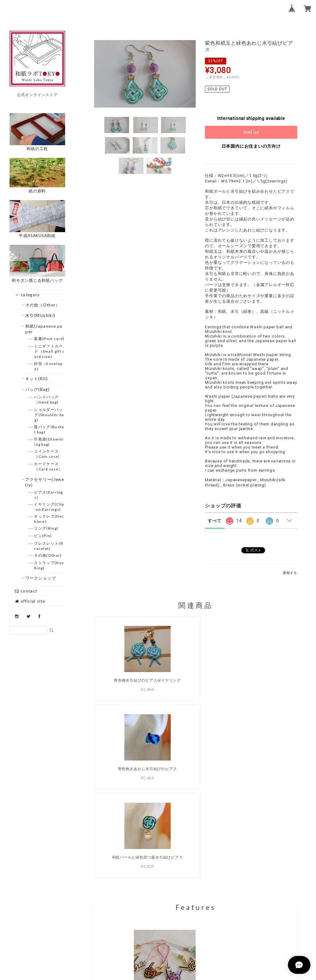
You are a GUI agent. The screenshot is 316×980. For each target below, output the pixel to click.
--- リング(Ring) (46, 528)
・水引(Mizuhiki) (40, 315)
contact (26, 591)
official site (30, 601)
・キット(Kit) (37, 379)
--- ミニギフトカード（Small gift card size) (49, 351)
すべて (214, 521)
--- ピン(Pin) (43, 536)
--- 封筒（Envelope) (48, 366)
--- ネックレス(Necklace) (49, 519)
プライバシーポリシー (162, 943)
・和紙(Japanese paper (44, 329)
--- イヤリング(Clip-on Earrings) (49, 507)
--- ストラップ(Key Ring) (49, 565)
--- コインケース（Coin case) (47, 454)
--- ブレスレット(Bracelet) (49, 546)
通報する (290, 573)
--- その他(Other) (48, 555)
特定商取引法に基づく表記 (216, 943)
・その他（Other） (43, 305)
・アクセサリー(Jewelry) (45, 482)
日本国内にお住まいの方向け (251, 146)
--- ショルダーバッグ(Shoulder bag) (49, 415)
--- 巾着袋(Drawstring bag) (49, 442)
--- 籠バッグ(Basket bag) (49, 429)
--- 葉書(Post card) (49, 339)
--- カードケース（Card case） (48, 466)
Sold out (251, 132)
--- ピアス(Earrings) (49, 495)
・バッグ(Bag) (37, 389)
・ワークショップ (41, 578)
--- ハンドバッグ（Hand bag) (46, 400)
